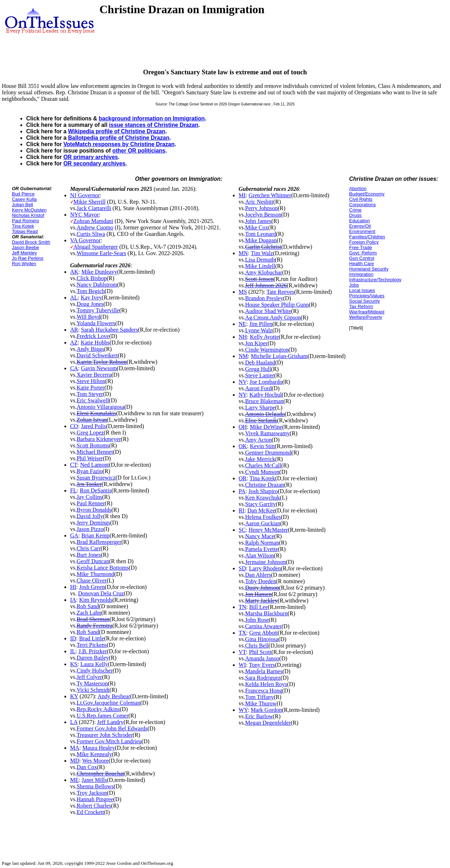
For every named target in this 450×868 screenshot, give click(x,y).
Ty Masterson (92, 683)
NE (242, 324)
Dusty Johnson (262, 588)
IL (73, 651)
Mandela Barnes (264, 671)
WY (243, 710)
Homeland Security (369, 269)
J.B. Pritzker (93, 651)
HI (73, 587)
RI (241, 510)
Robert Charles (94, 806)
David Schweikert (97, 355)
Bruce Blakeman (264, 401)
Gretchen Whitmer (270, 195)
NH (243, 337)
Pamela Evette (261, 549)
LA (74, 722)
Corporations (362, 205)
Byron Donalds (94, 510)
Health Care (361, 264)
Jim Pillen (261, 324)
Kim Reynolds (96, 600)
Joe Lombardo (266, 382)
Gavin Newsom (99, 368)
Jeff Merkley (24, 253)
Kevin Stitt (263, 446)
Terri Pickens (92, 645)
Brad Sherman (93, 619)
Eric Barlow (259, 716)
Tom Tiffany (259, 697)
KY (74, 696)
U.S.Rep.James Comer (102, 716)
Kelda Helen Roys (266, 684)
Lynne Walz (259, 330)
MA (75, 748)
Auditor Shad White (268, 311)
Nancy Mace (260, 536)
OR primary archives (91, 157)
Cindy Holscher (95, 671)
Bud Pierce (23, 194)
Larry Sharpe (260, 408)
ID (73, 638)
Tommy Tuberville (98, 310)
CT (74, 465)
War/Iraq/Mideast (367, 312)
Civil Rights (361, 199)
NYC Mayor (84, 215)
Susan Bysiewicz (96, 478)
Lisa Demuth (260, 260)
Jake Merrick (260, 459)
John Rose (257, 620)
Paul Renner (91, 503)
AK (74, 272)
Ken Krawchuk (262, 498)
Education (359, 221)
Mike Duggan (261, 240)
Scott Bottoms (93, 445)
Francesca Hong (264, 691)
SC (242, 530)
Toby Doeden (260, 581)
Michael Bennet (95, 452)
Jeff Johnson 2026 (266, 285)
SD (242, 568)
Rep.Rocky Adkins (98, 709)
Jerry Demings (93, 523)
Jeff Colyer (89, 677)
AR (74, 330)
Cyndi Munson (262, 472)
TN (242, 607)
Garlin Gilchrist (263, 247)
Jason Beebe (25, 247)
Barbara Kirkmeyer (99, 439)
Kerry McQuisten (29, 210)
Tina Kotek (23, 226)
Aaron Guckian (263, 523)
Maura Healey (99, 748)
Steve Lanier (260, 375)
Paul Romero (25, 221)
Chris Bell (257, 646)
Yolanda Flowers (96, 323)
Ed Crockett (90, 812)
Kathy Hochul (265, 395)
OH (243, 427)
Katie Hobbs (95, 343)
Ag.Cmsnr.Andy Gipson (273, 318)
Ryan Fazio (90, 471)
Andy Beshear (114, 696)
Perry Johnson (261, 208)
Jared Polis (94, 426)
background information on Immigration (152, 118)
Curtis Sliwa (91, 234)
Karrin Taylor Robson (102, 362)
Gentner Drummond (268, 453)
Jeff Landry (110, 722)
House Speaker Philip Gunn (277, 305)
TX (242, 633)
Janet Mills (94, 780)
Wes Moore (96, 761)
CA (74, 368)
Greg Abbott (264, 633)
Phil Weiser (90, 458)
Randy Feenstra (94, 626)
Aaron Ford (258, 388)
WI (242, 665)
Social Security (365, 301)
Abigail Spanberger (96, 247)
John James (258, 221)
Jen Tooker (89, 484)
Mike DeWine (266, 427)
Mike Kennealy (94, 754)
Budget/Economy (367, 194)
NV (243, 382)
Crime (355, 210)
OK (243, 446)
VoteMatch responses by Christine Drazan (119, 144)
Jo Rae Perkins (28, 258)
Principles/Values (367, 296)
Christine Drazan (265, 485)
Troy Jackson (92, 793)
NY (243, 395)
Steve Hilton (91, 381)
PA (242, 491)
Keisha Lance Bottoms (103, 568)
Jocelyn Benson (263, 215)
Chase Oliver (92, 581)
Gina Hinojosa (262, 639)
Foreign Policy (364, 242)
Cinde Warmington (267, 350)
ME (74, 780)
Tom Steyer (90, 394)
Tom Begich (91, 291)
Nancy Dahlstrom (97, 285)
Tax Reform (361, 306)
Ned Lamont (94, 465)
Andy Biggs (90, 349)
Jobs (354, 285)
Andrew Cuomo (95, 227)
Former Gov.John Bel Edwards (112, 728)
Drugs (355, 215)
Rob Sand (88, 606)
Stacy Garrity (260, 504)
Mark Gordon (266, 710)
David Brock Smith (31, 242)
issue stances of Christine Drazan (154, 125)
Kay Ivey (91, 297)
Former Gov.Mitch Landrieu (109, 741)
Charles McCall (263, 465)
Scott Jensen (259, 279)
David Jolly (90, 516)
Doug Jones (90, 304)
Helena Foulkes (263, 517)
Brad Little (92, 638)
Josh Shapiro (263, 491)
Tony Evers (262, 665)
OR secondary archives (94, 163)
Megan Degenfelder (268, 723)
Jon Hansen (258, 594)
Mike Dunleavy (99, 272)
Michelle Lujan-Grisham (279, 356)
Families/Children (367, 237)
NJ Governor (85, 195)
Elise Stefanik (261, 420)
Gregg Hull (258, 369)
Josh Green (92, 587)
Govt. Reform (363, 253)
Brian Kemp (95, 535)
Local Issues (362, 290)
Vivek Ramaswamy (267, 433)
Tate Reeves (280, 292)
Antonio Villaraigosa (100, 407)
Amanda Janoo (262, 658)
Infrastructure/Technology (375, 280)
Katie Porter (91, 388)
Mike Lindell (260, 266)
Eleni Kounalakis (96, 413)
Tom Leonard (260, 234)
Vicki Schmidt (93, 690)
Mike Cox (256, 227)
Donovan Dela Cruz (101, 593)
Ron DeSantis (96, 490)
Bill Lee (259, 607)
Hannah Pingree (95, 799)
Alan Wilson (259, 555)
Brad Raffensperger (99, 542)
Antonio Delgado (265, 414)
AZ (74, 343)
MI (242, 195)
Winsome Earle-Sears (101, 253)
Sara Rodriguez (263, 678)
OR (243, 478)
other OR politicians (139, 151)
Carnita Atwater (263, 626)
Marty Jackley (261, 601)
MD (75, 761)
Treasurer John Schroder (105, 735)
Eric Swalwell (93, 400)
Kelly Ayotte (265, 337)
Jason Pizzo (90, 529)
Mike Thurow (261, 703)
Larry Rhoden (265, 568)
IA (73, 600)
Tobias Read (25, 231)
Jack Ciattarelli (94, 208)
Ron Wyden (24, 264)
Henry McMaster (268, 530)
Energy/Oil (360, 226)
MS (243, 292)
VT (242, 652)
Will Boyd (88, 317)
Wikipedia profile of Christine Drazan (117, 131)
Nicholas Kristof (28, 215)
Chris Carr (89, 548)
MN (243, 253)
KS (74, 664)
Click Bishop (92, 278)
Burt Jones (89, 555)
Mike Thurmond (95, 574)
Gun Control (362, 258)
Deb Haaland (260, 363)
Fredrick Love (93, 336)
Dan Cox (87, 767)
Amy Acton (258, 440)
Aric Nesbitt (259, 202)
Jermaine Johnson (265, 562)
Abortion (358, 189)
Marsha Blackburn (266, 613)
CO (74, 426)
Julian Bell (22, 205)
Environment (362, 231)
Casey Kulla (24, 199)
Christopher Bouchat (100, 773)
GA (74, 535)
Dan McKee (261, 510)
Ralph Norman (262, 543)
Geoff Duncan (93, 561)
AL (74, 297)
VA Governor (85, 240)
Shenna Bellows (95, 786)
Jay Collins (89, 497)
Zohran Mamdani (93, 221)
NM (243, 356)
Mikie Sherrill (89, 202)
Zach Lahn (89, 613)
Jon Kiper (256, 343)
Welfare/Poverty (366, 317)
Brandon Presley (264, 298)
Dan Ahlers (258, 575)
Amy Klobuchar (264, 272)
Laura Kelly (94, 664)
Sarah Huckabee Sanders (110, 330)
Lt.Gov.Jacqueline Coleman (108, 703)
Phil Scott (260, 652)
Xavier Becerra (94, 375)
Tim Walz (262, 253)
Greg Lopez (90, 433)
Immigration (361, 274)
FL (74, 490)
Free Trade (361, 247)
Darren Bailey (93, 658)
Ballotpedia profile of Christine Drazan (119, 138)
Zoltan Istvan (92, 420)
